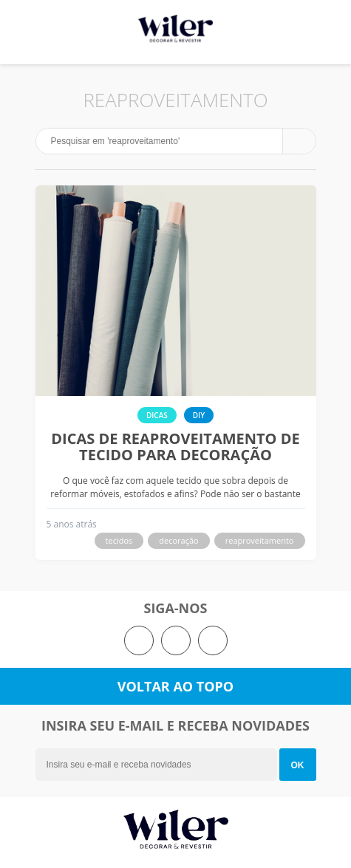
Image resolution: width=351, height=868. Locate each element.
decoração (178, 540)
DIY (199, 415)
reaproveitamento (260, 540)
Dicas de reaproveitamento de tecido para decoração (175, 447)
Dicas (157, 415)
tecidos (119, 540)
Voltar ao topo (175, 686)
